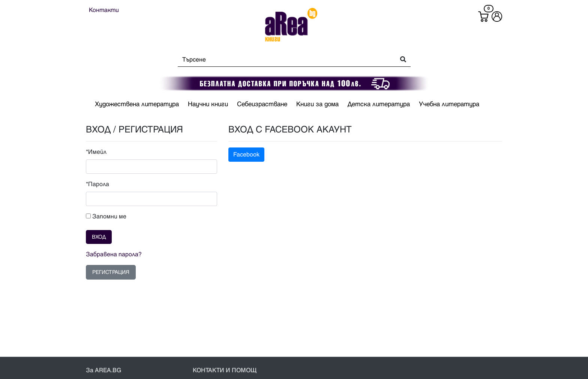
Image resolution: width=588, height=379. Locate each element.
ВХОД (99, 237)
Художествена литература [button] (137, 104)
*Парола (97, 184)
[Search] (284, 60)
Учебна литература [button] (449, 104)
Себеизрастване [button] (262, 104)
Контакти (104, 10)
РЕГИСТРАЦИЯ (111, 272)
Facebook (246, 155)
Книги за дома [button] (317, 104)
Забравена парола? (114, 254)
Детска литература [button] (379, 104)
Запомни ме (106, 217)
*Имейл (96, 152)
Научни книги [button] (208, 104)
